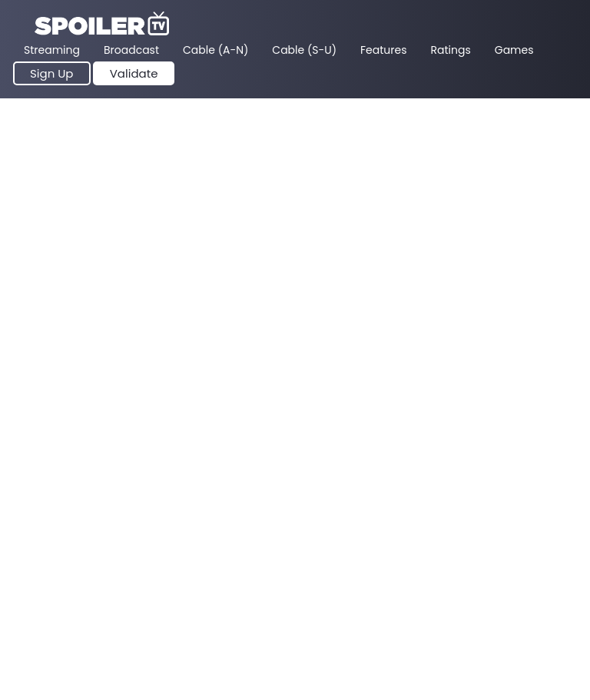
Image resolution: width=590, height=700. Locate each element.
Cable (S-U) (304, 50)
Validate (134, 73)
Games (514, 50)
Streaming (52, 50)
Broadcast (131, 50)
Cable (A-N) (215, 50)
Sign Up (52, 73)
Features (383, 50)
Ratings (451, 50)
